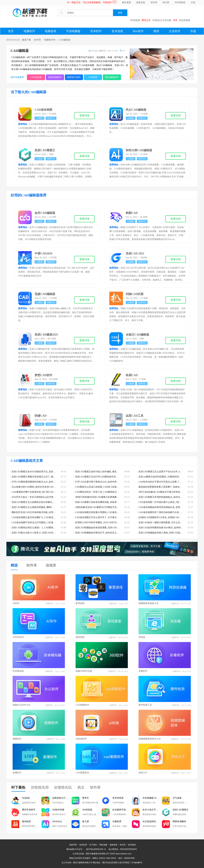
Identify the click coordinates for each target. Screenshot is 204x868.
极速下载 (26, 40)
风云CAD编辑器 (136, 110)
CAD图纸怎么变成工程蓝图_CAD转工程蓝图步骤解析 (102, 487)
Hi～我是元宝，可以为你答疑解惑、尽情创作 (89, 2)
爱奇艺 (86, 798)
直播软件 (17, 773)
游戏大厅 (143, 773)
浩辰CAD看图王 (45, 150)
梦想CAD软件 (43, 375)
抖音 (175, 20)
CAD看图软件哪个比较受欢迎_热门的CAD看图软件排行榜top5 (42, 492)
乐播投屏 (117, 821)
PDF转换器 (180, 2)
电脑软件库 (50, 40)
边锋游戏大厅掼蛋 (61, 798)
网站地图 (103, 845)
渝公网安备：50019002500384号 (123, 849)
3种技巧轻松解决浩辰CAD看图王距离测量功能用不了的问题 (105, 497)
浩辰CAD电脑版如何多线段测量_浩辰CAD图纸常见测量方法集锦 (107, 528)
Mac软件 (138, 31)
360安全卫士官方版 (162, 20)
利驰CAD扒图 (135, 294)
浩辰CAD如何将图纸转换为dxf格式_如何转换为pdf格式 (166, 528)
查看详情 (84, 116)
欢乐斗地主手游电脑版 (152, 810)
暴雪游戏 (80, 603)
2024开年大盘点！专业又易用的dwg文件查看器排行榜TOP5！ (42, 497)
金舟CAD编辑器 (45, 213)
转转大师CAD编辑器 (139, 150)
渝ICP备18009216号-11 (96, 849)
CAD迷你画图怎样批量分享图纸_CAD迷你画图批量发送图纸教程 (107, 512)
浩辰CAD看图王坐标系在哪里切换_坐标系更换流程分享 (103, 502)
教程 (156, 31)
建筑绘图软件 (55, 77)
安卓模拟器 (18, 671)
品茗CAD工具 (135, 416)
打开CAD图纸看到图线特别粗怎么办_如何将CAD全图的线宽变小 (44, 482)
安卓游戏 (117, 31)
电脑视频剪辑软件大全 (150, 739)
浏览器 (142, 637)
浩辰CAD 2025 (135, 253)
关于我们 (93, 845)
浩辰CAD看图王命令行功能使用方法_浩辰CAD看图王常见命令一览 (45, 472)
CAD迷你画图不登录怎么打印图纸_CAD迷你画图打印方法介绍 (43, 523)
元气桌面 (177, 798)
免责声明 (73, 845)
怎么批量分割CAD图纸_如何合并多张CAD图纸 (35, 487)
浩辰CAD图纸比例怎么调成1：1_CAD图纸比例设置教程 (39, 528)
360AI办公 (57, 821)
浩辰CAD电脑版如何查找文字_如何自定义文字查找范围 (103, 533)
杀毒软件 (143, 671)
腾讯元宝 (146, 20)
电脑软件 (29, 31)
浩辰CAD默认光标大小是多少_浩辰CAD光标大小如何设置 (40, 533)
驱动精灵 (26, 821)
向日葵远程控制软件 (152, 821)
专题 (193, 31)
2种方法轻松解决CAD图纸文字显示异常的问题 (162, 492)
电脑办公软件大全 (22, 705)
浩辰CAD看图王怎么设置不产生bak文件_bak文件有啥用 (166, 472)
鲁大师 (86, 821)
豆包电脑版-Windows (152, 798)
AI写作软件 (18, 637)
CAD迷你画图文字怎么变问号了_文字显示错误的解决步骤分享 (106, 517)
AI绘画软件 (81, 739)
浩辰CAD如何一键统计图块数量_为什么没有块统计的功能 (167, 523)
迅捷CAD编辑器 (45, 294)
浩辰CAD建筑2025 (46, 335)
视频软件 (17, 739)
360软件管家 (58, 810)
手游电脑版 (73, 31)
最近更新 (127, 2)
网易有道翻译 (179, 821)
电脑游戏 (51, 31)
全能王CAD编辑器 (137, 335)
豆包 (193, 2)
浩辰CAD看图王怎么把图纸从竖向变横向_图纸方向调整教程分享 (44, 502)
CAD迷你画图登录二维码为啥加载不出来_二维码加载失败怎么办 (170, 512)
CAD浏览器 (36, 77)
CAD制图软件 (82, 705)
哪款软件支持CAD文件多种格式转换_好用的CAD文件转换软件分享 (45, 512)
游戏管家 (80, 637)
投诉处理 (83, 845)
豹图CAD (132, 213)
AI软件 (16, 603)
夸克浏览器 (185, 20)
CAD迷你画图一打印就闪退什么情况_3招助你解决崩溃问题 (168, 502)
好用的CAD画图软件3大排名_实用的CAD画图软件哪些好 (167, 517)
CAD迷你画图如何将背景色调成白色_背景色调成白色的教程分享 (170, 507)
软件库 (154, 2)
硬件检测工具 (145, 705)
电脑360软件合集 (84, 671)
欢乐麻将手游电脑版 (122, 810)
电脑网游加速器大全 (149, 603)
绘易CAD (132, 375)
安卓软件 (96, 31)
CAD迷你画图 (43, 110)
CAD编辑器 (65, 40)
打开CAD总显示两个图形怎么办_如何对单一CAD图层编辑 (104, 482)
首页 (11, 31)
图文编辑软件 (112, 77)
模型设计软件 (74, 77)
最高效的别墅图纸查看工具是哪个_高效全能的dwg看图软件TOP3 (170, 487)
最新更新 (114, 845)
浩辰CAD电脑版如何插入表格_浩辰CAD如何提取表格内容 (167, 533)
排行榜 (166, 2)
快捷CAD (41, 416)
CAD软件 (93, 77)
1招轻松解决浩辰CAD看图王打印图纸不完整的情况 (100, 507)
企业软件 (175, 31)
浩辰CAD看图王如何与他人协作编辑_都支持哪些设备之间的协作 (107, 472)
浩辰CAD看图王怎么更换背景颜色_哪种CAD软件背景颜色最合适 (44, 507)
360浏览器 (135, 20)
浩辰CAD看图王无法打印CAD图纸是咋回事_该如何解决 (103, 477)
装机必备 (141, 2)
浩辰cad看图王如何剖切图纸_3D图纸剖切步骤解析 (163, 477)
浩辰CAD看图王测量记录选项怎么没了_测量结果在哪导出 (40, 477)
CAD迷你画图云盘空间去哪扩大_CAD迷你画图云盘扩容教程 (41, 517)
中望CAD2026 (43, 253)
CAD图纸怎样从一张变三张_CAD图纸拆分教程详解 (100, 492)
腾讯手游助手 (29, 810)
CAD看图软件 (82, 773)
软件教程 (132, 845)
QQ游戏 (26, 798)
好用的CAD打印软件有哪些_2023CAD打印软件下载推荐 (103, 523)
